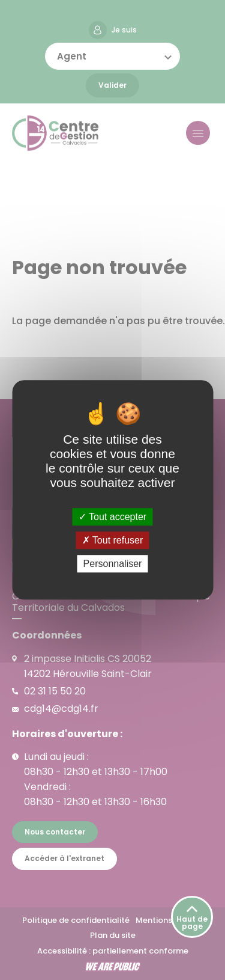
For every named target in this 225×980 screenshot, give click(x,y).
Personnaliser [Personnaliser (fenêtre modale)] (113, 564)
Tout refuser (113, 540)
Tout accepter (112, 517)
